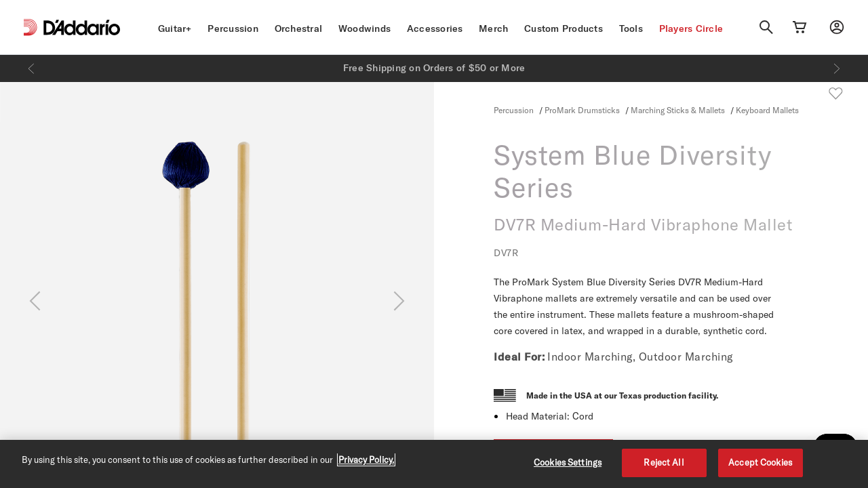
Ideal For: (519, 357)
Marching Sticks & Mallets (678, 110)
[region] (434, 464)
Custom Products (564, 28)
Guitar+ (175, 28)
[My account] (837, 27)
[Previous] (31, 68)
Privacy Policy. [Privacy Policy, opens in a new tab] (366, 460)
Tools (631, 28)
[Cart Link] (800, 27)
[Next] (837, 68)
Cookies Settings (568, 462)
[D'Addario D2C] (82, 27)
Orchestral (299, 28)
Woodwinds (364, 28)
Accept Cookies (760, 462)
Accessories (435, 28)
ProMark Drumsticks (582, 110)
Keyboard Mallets (767, 110)
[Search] (766, 27)
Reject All (664, 462)
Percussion (233, 28)
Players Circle (691, 28)
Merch (493, 28)
